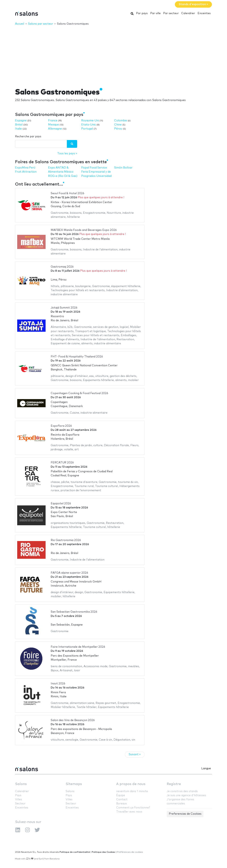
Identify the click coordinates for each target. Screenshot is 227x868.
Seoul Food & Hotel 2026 (67, 193)
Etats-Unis (88, 125)
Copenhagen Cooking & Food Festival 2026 (79, 393)
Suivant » (135, 754)
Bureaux (121, 804)
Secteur (20, 804)
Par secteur (171, 13)
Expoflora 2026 (61, 426)
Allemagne (55, 129)
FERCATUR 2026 (62, 463)
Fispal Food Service (94, 168)
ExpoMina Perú (25, 168)
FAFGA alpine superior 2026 (69, 573)
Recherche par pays (28, 137)
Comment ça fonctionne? (133, 808)
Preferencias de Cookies (185, 814)
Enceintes (204, 13)
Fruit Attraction (26, 172)
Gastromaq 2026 (62, 267)
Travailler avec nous (129, 812)
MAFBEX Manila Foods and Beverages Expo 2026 (84, 230)
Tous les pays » (67, 154)
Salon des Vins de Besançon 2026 (73, 720)
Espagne (21, 121)
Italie (18, 129)
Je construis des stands (182, 791)
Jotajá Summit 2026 (64, 308)
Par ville (155, 13)
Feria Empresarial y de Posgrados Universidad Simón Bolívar (107, 172)
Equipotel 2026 (61, 504)
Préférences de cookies (130, 852)
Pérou (118, 129)
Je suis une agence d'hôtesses (186, 795)
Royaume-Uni (90, 121)
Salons (21, 784)
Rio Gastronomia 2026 (66, 540)
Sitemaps (74, 784)
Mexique (53, 125)
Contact (122, 800)
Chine (118, 125)
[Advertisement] (113, 54)
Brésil (19, 125)
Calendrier (188, 13)
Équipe (121, 795)
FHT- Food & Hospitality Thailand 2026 (77, 357)
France (53, 121)
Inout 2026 (58, 684)
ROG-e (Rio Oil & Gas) (63, 176)
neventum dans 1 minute (132, 791)
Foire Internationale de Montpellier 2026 (78, 647)
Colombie (121, 121)
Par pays (142, 13)
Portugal (87, 129)
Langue (206, 768)
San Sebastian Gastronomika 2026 (74, 612)
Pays (18, 795)
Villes (19, 800)
